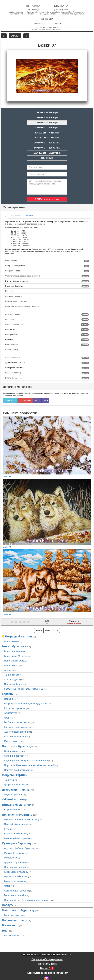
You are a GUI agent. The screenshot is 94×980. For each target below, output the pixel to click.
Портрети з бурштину (17, 746)
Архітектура (11, 713)
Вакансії (47, 968)
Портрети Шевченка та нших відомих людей (29, 765)
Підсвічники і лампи (15, 867)
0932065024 (26, 401)
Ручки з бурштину (14, 853)
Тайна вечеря (12, 675)
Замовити (30, 216)
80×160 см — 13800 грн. (47, 148)
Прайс (48, 630)
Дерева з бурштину (15, 862)
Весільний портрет (15, 751)
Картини (8, 694)
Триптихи (9, 780)
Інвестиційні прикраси (16, 838)
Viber (58, 24)
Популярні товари (15, 920)
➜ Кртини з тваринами (52, 954)
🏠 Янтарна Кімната (32, 954)
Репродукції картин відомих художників (26, 703)
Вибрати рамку (12, 350)
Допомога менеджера (18, 387)
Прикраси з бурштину (17, 815)
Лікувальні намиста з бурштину (22, 820)
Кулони (8, 829)
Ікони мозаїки (12, 641)
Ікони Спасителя (13, 661)
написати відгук (74, 623)
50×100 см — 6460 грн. (47, 133)
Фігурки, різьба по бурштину (20, 848)
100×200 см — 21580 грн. (47, 153)
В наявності (16, 216)
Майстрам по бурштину (18, 910)
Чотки (7, 886)
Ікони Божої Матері (15, 656)
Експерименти (12, 935)
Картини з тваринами (16, 727)
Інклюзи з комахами (15, 881)
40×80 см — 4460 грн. (47, 128)
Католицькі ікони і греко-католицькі (24, 689)
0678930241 (10, 401)
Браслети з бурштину (16, 834)
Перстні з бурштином (16, 824)
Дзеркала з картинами (17, 785)
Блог (5, 931)
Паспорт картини (47, 373)
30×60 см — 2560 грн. (47, 123)
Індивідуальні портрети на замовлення (26, 761)
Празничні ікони (13, 684)
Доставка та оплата (14, 296)
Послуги (8, 905)
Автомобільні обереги (16, 891)
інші (45, 401)
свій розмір (47, 158)
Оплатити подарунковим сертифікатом (47, 276)
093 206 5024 (47, 19)
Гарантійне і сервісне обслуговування (22, 306)
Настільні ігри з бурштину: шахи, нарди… (27, 900)
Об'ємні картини (13, 799)
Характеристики (14, 207)
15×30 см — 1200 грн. (47, 112)
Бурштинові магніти (15, 895)
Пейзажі (9, 699)
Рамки (39, 630)
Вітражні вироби (13, 810)
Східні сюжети (12, 741)
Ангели (8, 670)
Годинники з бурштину (17, 876)
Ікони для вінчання (15, 651)
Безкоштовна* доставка (16, 301)
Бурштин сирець (13, 915)
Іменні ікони (11, 665)
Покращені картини (19, 636)
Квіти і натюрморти (15, 708)
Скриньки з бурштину (16, 872)
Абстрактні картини (15, 737)
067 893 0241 (41, 24)
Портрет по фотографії (17, 770)
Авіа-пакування (47, 358)
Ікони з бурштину (14, 646)
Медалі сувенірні (14, 795)
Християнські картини (16, 732)
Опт (56, 630)
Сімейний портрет (14, 756)
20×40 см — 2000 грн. (47, 118)
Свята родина (12, 679)
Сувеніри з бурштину (17, 843)
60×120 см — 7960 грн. (47, 138)
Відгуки (9, 291)
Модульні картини (15, 775)
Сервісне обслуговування (47, 959)
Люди (7, 718)
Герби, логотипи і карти (17, 722)
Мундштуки (10, 858)
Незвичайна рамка (47, 325)
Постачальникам (47, 964)
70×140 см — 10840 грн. (47, 143)
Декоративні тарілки (16, 790)
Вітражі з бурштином (17, 805)
